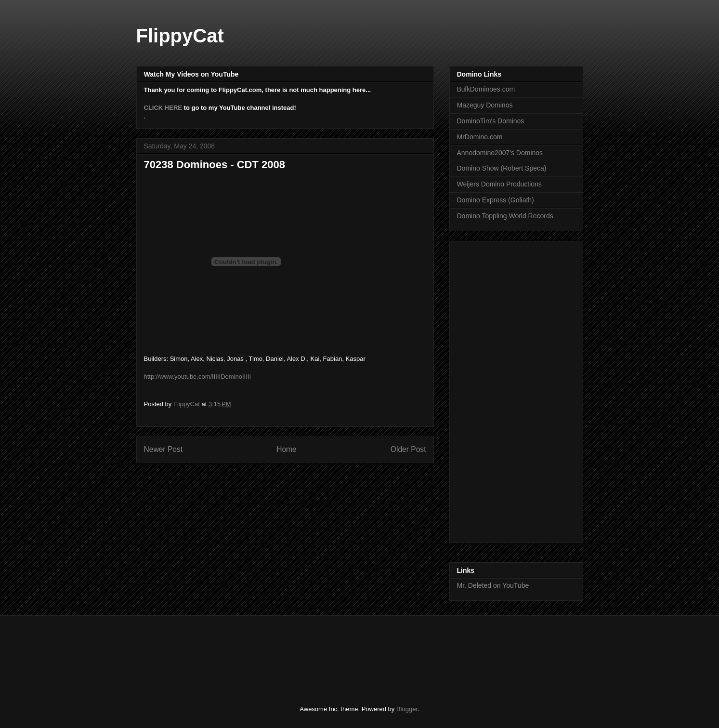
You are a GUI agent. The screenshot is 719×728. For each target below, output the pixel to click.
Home (287, 449)
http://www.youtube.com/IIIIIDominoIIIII (198, 377)
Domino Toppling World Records (505, 216)
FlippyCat (180, 36)
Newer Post (163, 449)
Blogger (407, 709)
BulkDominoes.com (486, 89)
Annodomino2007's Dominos (500, 153)
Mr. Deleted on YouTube (493, 585)
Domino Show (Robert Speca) (502, 168)
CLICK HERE (163, 108)
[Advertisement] (496, 389)
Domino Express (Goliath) (496, 200)
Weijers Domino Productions (499, 184)
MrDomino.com (480, 137)
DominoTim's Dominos (491, 121)
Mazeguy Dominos (485, 105)
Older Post (408, 449)
